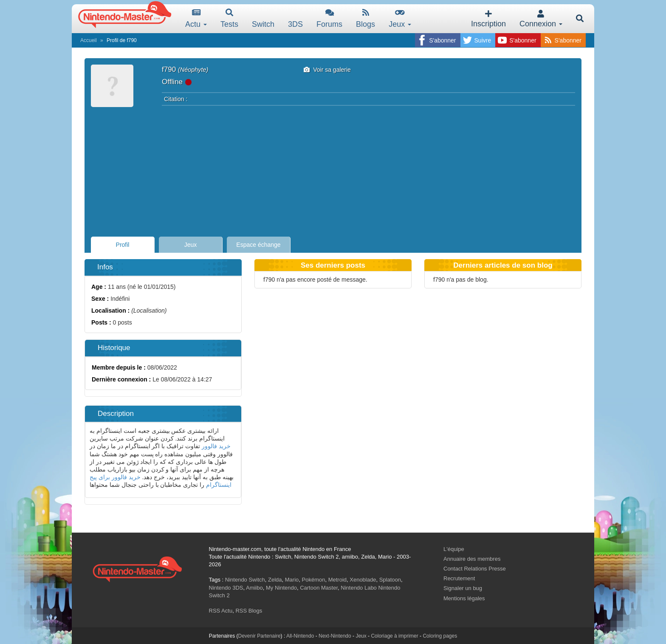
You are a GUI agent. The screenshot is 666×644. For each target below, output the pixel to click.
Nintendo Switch (245, 580)
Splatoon (390, 580)
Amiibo (254, 588)
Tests (229, 18)
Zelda (275, 580)
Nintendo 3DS (226, 588)
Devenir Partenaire (260, 636)
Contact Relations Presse (475, 569)
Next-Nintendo (335, 636)
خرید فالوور (216, 446)
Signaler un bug (463, 588)
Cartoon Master (319, 588)
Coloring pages (440, 636)
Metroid (337, 580)
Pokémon (314, 580)
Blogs (365, 18)
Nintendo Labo (359, 588)
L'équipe (454, 549)
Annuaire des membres (472, 559)
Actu (196, 18)
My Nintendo (281, 588)
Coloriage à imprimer (394, 636)
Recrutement (459, 578)
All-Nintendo (300, 636)
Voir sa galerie (327, 70)
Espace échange (258, 245)
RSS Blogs (249, 611)
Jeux (400, 18)
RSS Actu (221, 611)
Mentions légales (464, 598)
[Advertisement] (333, 169)
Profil (123, 245)
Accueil (89, 40)
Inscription (488, 19)
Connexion (541, 19)
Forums (329, 18)
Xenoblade (363, 580)
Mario (292, 580)
